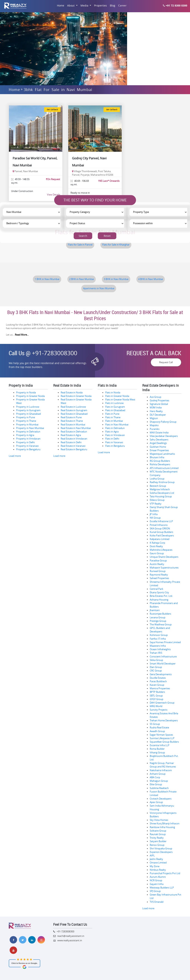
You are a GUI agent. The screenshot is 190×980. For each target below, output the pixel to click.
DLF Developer (158, 415)
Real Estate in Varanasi (73, 446)
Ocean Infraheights (160, 649)
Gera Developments (161, 674)
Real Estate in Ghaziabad (74, 414)
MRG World (156, 706)
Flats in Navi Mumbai (117, 425)
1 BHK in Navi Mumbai (47, 279)
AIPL (152, 856)
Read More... (22, 335)
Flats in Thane (113, 417)
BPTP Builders (157, 692)
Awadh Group (157, 731)
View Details (54, 195)
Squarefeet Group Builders (164, 742)
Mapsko (154, 425)
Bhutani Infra (157, 457)
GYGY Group (157, 699)
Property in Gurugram (28, 410)
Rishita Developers (160, 464)
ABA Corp (155, 777)
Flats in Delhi (112, 439)
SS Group (155, 724)
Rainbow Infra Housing (162, 827)
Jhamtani (155, 610)
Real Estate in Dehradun (74, 432)
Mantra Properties (160, 688)
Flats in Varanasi (114, 442)
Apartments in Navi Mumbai (99, 288)
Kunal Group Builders (161, 532)
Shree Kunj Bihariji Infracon (165, 824)
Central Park (157, 589)
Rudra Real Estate (159, 728)
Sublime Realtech (159, 788)
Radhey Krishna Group (162, 482)
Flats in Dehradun (115, 428)
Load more (15, 456)
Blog (113, 5)
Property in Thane (26, 421)
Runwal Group (158, 571)
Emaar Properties (159, 450)
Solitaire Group (158, 831)
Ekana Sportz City (159, 592)
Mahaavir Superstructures (164, 568)
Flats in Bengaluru (115, 446)
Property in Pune (26, 417)
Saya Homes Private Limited (165, 642)
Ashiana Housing (159, 600)
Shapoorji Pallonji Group (163, 422)
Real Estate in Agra (71, 435)
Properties (100, 5)
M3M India (156, 408)
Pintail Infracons (159, 525)
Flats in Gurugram (115, 407)
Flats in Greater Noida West (120, 400)
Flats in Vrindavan (115, 435)
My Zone (155, 866)
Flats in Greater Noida (117, 396)
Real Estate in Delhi (71, 442)
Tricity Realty (157, 838)
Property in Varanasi (27, 446)
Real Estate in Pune (71, 417)
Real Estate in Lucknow (73, 407)
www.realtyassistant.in (70, 940)
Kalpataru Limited (160, 539)
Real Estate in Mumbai (73, 425)
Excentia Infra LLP (160, 745)
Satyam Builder (158, 841)
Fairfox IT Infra (158, 639)
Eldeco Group (157, 500)
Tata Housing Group (161, 496)
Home (61, 5)
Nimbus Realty (158, 870)
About (71, 5)
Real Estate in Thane (72, 421)
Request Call (166, 362)
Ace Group (155, 397)
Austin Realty (157, 564)
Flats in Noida (113, 393)
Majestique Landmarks (162, 454)
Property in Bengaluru (28, 449)
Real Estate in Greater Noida (76, 396)
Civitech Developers (161, 799)
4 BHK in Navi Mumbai (151, 279)
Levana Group (158, 617)
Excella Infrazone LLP (161, 521)
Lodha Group (157, 479)
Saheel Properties (159, 578)
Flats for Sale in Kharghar (116, 245)
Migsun (154, 418)
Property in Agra (25, 435)
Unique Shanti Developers (164, 557)
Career (122, 6)
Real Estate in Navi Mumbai (76, 428)
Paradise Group (158, 561)
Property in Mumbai (27, 425)
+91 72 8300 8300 (175, 5)
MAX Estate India (159, 433)
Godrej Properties (159, 401)
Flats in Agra (112, 432)
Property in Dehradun (28, 432)
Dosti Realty (156, 546)
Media (85, 5)
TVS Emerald (157, 902)
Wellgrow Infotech (160, 489)
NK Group (155, 518)
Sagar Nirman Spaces (161, 735)
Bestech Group (158, 486)
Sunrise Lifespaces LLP (162, 738)
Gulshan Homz (158, 447)
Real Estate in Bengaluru (74, 449)
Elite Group (156, 784)
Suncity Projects (159, 710)
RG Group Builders (160, 461)
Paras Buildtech (158, 681)
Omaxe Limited (158, 863)
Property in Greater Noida (30, 396)
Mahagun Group (159, 781)
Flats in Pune (112, 414)
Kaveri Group (157, 685)
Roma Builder (157, 749)
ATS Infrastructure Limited (164, 468)
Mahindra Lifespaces (161, 550)
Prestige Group (158, 621)
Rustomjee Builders (160, 614)
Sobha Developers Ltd (162, 493)
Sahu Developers (159, 440)
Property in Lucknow (28, 407)
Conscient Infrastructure (163, 657)
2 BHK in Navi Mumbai (82, 279)
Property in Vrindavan (28, 439)
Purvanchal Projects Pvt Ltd (165, 873)
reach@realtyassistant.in (71, 936)
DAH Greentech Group (162, 703)
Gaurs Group (157, 553)
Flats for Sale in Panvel (80, 245)
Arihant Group (158, 774)
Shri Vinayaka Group (161, 849)
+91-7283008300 (55, 353)
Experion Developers (161, 852)
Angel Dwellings (158, 443)
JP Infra (154, 514)
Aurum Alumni (158, 877)
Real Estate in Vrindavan (74, 439)
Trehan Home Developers (164, 721)
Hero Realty (156, 411)
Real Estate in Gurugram (74, 410)
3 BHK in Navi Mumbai (116, 279)
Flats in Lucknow (114, 403)
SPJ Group (155, 891)
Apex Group (156, 802)
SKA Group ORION (160, 529)
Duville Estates (158, 678)
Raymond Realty (159, 575)
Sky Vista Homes (159, 820)
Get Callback (52, 110)
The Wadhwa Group (161, 625)
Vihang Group (157, 753)
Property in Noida (26, 393)
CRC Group (156, 671)
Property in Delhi (25, 442)
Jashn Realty (156, 859)
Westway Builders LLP (162, 888)
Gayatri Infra (157, 884)
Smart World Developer (163, 664)
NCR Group (156, 880)
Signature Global (159, 404)
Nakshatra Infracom (161, 770)
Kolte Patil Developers (162, 536)
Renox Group (157, 845)
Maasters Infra (158, 646)
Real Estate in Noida (72, 393)
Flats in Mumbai (114, 421)
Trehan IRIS (156, 653)
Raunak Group (158, 834)
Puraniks (155, 429)
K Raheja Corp (157, 543)
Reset (107, 236)
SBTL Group (156, 696)
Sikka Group (156, 660)
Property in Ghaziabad (28, 414)
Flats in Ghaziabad (115, 410)
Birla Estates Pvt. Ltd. (161, 596)
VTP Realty (156, 504)
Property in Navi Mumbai (30, 428)
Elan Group (156, 667)
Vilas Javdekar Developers (164, 436)
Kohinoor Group (159, 635)
